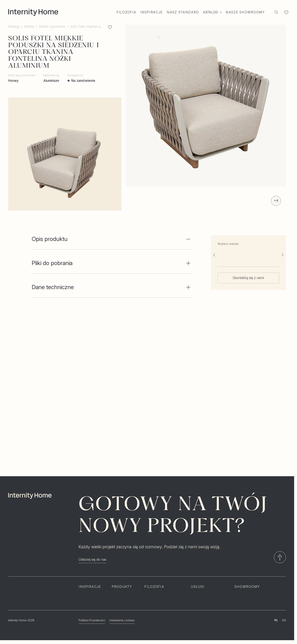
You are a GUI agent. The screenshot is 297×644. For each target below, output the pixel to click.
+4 (276, 201)
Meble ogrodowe (52, 27)
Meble (29, 27)
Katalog (14, 27)
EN (284, 620)
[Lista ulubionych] (286, 12)
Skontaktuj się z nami (249, 278)
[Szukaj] (276, 12)
